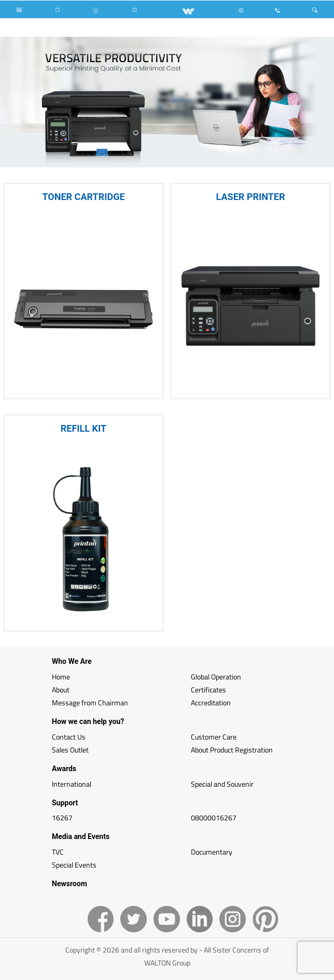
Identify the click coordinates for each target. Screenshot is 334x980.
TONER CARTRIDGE (83, 197)
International (72, 784)
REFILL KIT (83, 428)
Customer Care (214, 737)
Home (61, 677)
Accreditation (211, 702)
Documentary (212, 852)
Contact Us (69, 737)
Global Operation (216, 677)
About (61, 690)
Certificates (208, 690)
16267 (62, 818)
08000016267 (214, 818)
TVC (58, 852)
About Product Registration (232, 750)
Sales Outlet (70, 750)
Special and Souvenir (222, 784)
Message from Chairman (90, 702)
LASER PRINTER (251, 197)
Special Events (74, 865)
